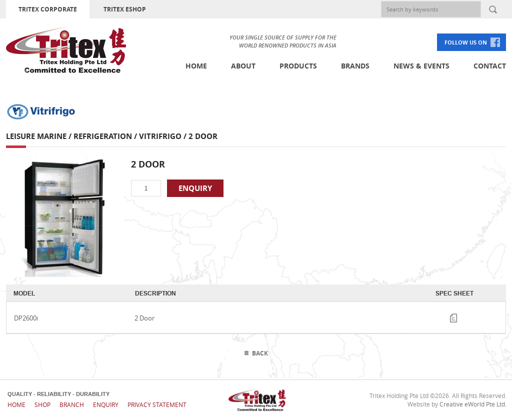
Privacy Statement (157, 404)
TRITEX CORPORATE (48, 9)
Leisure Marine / (40, 136)
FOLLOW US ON (466, 42)
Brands (355, 66)
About (243, 66)
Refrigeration (103, 136)
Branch (72, 404)
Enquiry (106, 404)
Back (260, 353)
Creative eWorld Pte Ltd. (473, 404)
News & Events (421, 66)
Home (196, 66)
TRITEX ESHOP (125, 9)
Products (298, 66)
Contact (490, 66)
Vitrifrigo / (164, 136)
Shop (42, 404)
